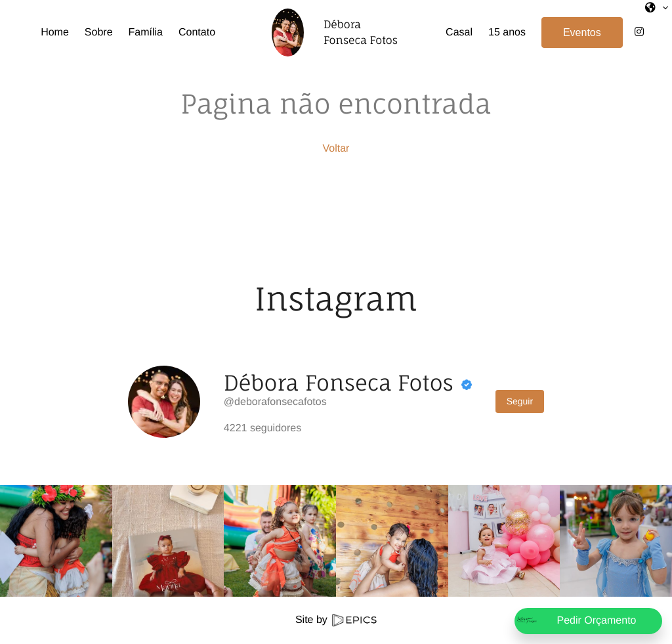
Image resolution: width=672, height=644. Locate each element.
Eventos (582, 32)
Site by (336, 620)
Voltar (336, 149)
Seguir (520, 401)
